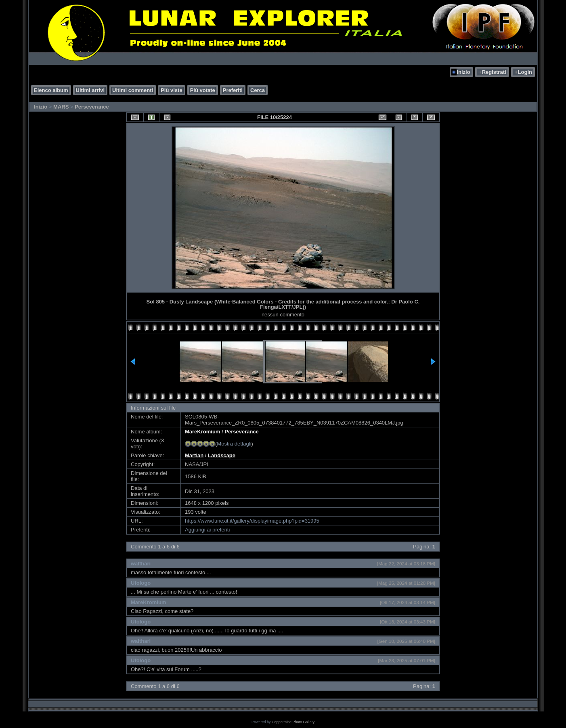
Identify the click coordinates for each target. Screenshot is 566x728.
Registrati (494, 72)
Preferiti (233, 90)
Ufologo (141, 583)
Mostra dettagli (234, 444)
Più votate (203, 90)
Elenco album (51, 90)
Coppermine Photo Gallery (293, 722)
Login (525, 72)
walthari (141, 564)
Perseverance (92, 107)
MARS (61, 107)
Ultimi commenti (133, 90)
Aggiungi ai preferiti (207, 530)
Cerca (258, 90)
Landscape (222, 455)
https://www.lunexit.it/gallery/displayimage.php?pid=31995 (252, 521)
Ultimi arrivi (90, 90)
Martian (194, 455)
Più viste (171, 90)
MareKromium (202, 432)
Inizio (463, 72)
